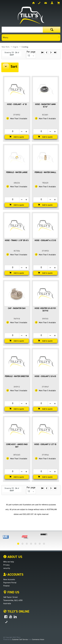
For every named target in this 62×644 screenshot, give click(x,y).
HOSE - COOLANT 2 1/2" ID (45, 445)
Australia (7, 604)
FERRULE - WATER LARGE (17, 173)
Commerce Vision (38, 640)
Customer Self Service (20, 640)
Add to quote (19, 137)
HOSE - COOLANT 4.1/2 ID (45, 241)
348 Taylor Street (10, 597)
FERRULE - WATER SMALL (45, 173)
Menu (5, 38)
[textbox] (22, 30)
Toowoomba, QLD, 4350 (13, 600)
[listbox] (31, 56)
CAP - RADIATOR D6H (17, 308)
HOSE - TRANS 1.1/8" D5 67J (17, 241)
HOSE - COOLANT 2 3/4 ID (45, 376)
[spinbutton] (12, 131)
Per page (31, 52)
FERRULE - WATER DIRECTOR (17, 376)
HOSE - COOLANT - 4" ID (17, 104)
